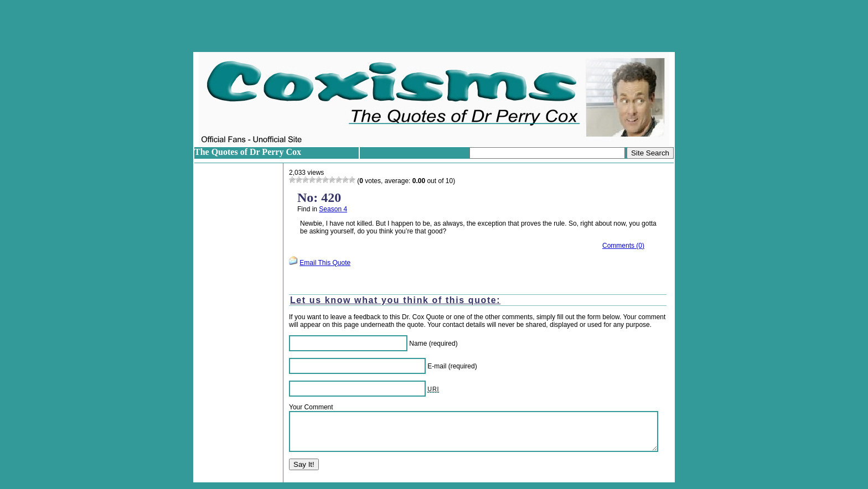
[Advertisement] (434, 26)
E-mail (437, 366)
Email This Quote (325, 263)
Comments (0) (623, 246)
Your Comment (311, 407)
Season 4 (333, 209)
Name (418, 344)
